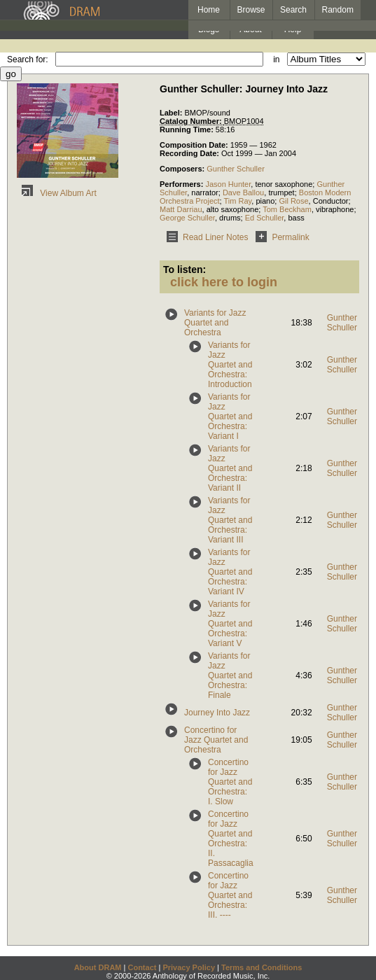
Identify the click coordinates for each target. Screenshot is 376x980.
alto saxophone (233, 209)
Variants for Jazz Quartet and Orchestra (215, 323)
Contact (142, 967)
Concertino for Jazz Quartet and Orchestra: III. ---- (230, 895)
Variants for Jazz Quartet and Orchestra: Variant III (230, 520)
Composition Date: (195, 145)
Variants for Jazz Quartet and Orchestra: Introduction (230, 365)
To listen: (184, 269)
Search (293, 10)
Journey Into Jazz (217, 713)
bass (296, 218)
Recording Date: (190, 153)
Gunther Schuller (236, 169)
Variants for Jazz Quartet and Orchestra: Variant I (230, 416)
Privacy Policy (189, 967)
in (276, 59)
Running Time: (188, 129)
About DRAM (98, 967)
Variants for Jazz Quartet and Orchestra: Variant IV (230, 572)
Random (338, 10)
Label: (172, 113)
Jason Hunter (228, 184)
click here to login (224, 282)
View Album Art (57, 193)
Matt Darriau (181, 209)
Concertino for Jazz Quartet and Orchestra (216, 740)
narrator (205, 192)
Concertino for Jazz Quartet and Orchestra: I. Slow (230, 782)
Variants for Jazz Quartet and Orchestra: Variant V (230, 624)
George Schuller (187, 218)
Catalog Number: (192, 121)
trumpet (281, 192)
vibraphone (335, 209)
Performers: (182, 184)
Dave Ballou (243, 192)
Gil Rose (293, 201)
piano (265, 201)
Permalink (280, 237)
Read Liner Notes (205, 237)
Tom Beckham (287, 209)
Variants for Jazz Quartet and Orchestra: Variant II (230, 468)
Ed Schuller (265, 218)
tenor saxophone (284, 184)
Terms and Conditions (262, 967)
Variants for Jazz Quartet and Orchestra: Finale (230, 675)
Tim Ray (238, 201)
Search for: (28, 59)
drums (230, 218)
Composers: (183, 169)
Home (209, 10)
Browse (251, 10)
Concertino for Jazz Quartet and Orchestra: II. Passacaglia (231, 839)
